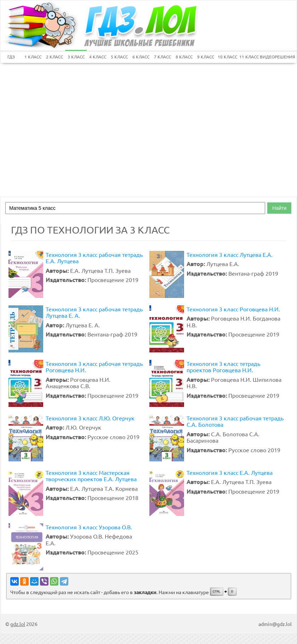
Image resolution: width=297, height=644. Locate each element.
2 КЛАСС (55, 57)
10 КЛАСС (227, 57)
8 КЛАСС (184, 57)
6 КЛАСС (141, 57)
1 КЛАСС (33, 57)
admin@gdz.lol (275, 624)
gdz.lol (18, 624)
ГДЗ (11, 57)
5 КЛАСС (119, 57)
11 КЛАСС (249, 57)
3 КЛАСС (76, 57)
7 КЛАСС (162, 57)
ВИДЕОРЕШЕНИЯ (271, 57)
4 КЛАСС (98, 57)
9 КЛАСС (206, 57)
